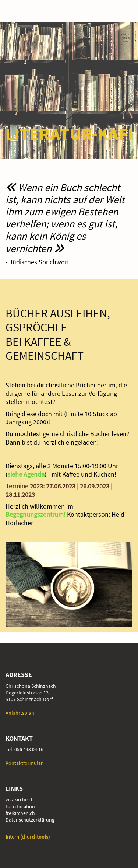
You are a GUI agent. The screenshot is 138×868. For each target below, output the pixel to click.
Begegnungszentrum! (36, 514)
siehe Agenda (26, 474)
